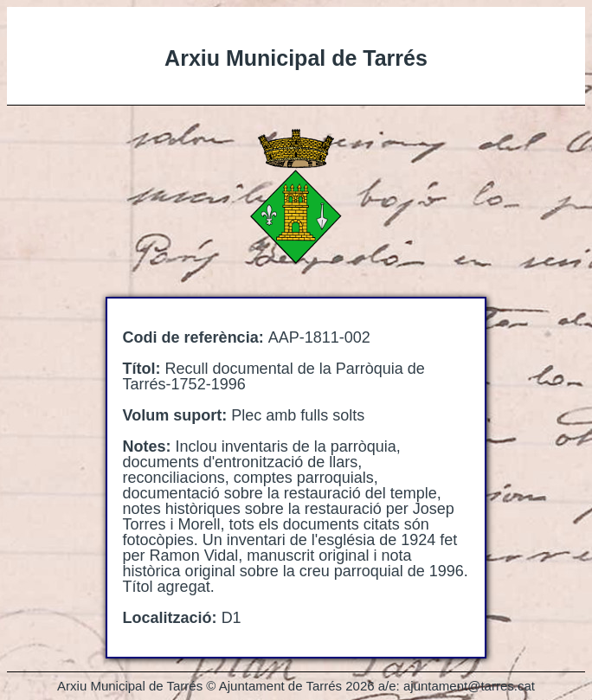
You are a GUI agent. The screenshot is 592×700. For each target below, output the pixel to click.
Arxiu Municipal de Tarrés (296, 58)
